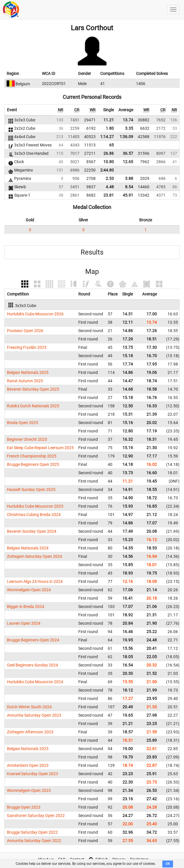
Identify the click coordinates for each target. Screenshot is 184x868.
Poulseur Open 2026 (25, 331)
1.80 (110, 128)
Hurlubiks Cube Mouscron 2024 (35, 682)
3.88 (129, 178)
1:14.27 (107, 137)
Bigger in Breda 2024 (26, 607)
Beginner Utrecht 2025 (27, 439)
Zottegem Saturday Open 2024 (35, 556)
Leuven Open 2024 (24, 623)
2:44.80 (107, 170)
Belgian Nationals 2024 (28, 548)
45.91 (128, 195)
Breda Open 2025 (23, 423)
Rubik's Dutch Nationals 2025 (33, 406)
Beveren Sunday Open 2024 (32, 531)
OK (168, 864)
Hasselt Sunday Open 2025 (31, 489)
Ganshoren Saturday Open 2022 (36, 816)
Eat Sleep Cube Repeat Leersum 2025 (40, 448)
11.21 (109, 120)
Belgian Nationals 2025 (28, 372)
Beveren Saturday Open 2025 (33, 389)
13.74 (128, 120)
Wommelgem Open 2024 (29, 590)
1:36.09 (126, 137)
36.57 (128, 153)
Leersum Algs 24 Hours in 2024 (35, 581)
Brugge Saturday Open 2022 (32, 832)
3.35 (129, 128)
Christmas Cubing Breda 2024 (34, 515)
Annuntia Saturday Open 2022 (34, 841)
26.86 (109, 153)
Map (92, 272)
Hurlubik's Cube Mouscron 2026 (35, 314)
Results (92, 252)
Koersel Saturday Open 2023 (32, 774)
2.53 (110, 178)
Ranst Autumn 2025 (25, 381)
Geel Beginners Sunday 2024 (32, 665)
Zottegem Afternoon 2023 (30, 732)
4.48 (110, 187)
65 (111, 145)
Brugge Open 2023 (24, 807)
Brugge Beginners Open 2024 (33, 640)
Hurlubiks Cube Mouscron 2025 (35, 506)
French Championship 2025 (32, 456)
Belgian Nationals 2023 (28, 749)
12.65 (128, 162)
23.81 (109, 195)
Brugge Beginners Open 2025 (33, 464)
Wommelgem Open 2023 (29, 790)
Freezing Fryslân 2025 (27, 347)
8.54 (129, 187)
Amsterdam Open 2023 (28, 765)
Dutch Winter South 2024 (29, 707)
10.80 (109, 162)
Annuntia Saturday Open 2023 (34, 715)
